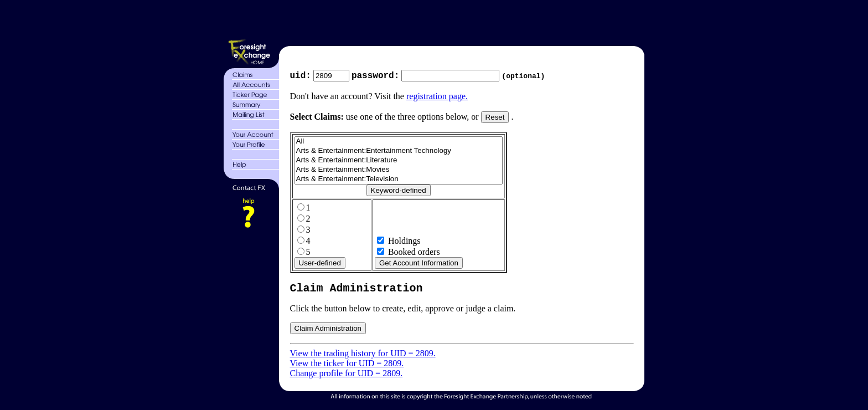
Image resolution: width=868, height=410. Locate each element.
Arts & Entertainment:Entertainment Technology (399, 152)
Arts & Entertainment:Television (399, 180)
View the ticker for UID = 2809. (347, 367)
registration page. (437, 97)
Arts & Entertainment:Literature (399, 162)
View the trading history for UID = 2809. (363, 357)
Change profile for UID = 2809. (347, 376)
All (399, 143)
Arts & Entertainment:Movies (399, 171)
